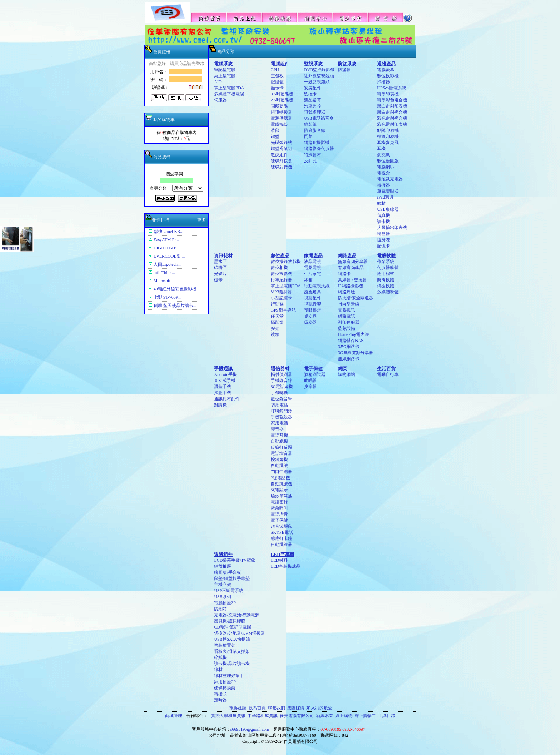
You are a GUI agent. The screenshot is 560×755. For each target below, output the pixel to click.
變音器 (277, 429)
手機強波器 (281, 417)
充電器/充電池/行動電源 (237, 615)
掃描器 (384, 82)
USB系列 (222, 597)
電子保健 (279, 520)
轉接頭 (220, 694)
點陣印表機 (388, 130)
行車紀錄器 (281, 280)
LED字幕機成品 (286, 566)
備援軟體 (386, 286)
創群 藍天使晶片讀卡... (175, 306)
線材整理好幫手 (229, 676)
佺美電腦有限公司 (297, 716)
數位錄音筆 (281, 399)
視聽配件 (312, 298)
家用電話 (279, 423)
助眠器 (310, 381)
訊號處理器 (315, 112)
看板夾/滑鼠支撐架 (232, 651)
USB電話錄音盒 (319, 118)
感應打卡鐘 (281, 538)
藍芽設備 (346, 328)
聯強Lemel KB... (168, 232)
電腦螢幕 (386, 70)
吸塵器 (310, 322)
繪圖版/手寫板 (227, 572)
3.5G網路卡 (349, 347)
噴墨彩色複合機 (392, 100)
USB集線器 (388, 209)
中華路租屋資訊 (262, 716)
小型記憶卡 (281, 298)
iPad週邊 (385, 197)
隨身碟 (384, 240)
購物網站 (346, 374)
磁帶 (218, 280)
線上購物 (344, 716)
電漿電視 (312, 268)
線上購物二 (365, 716)
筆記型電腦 (225, 70)
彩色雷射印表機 (392, 124)
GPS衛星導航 (283, 310)
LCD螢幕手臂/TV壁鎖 (234, 560)
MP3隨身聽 (281, 292)
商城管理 (174, 716)
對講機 (220, 405)
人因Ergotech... (167, 264)
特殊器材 (312, 155)
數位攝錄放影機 (286, 262)
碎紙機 (220, 657)
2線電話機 (280, 478)
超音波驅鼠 (281, 526)
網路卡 (344, 274)
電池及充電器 (390, 179)
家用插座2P (225, 682)
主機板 (277, 76)
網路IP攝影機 (317, 143)
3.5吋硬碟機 (282, 94)
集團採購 (296, 708)
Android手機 (225, 374)
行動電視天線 (317, 286)
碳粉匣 (220, 268)
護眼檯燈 (312, 310)
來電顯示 (279, 490)
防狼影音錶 (315, 130)
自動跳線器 (281, 545)
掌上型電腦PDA (229, 88)
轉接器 (384, 185)
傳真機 (384, 215)
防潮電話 (279, 405)
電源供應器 (281, 118)
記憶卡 (384, 246)
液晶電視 (312, 262)
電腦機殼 (279, 124)
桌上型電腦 (225, 76)
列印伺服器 (349, 322)
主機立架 (222, 585)
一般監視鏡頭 (317, 82)
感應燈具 (312, 292)
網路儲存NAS (351, 341)
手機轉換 (279, 393)
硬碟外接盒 (281, 161)
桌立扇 (310, 316)
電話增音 (279, 514)
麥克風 (384, 155)
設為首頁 (257, 708)
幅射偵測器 (281, 374)
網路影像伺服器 (319, 149)
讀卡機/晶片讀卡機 (232, 664)
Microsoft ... (164, 281)
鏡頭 (275, 334)
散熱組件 (279, 155)
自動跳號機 (281, 484)
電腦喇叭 (386, 167)
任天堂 (277, 316)
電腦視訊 (346, 310)
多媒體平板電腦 (229, 94)
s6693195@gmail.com (250, 729)
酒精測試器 (315, 374)
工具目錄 (387, 716)
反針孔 (310, 161)
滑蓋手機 (222, 387)
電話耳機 (279, 435)
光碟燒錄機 (281, 143)
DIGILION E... (167, 248)
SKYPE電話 (282, 532)
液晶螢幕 (312, 100)
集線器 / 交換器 (352, 280)
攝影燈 (277, 322)
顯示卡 (277, 88)
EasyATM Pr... (166, 240)
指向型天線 (349, 304)
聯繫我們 (276, 708)
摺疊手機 (222, 393)
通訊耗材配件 (227, 399)
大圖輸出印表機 (392, 228)
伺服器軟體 (388, 268)
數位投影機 (388, 76)
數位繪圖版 (388, 161)
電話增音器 (281, 453)
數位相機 (279, 268)
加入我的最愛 (319, 708)
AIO (218, 82)
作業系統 (386, 262)
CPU (275, 70)
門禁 (308, 136)
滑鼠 (275, 130)
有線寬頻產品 (351, 268)
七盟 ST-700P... (167, 297)
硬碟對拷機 (281, 167)
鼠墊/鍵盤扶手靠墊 (232, 578)
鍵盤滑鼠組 (281, 149)
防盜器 (344, 70)
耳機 (381, 149)
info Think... (164, 273)
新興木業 (325, 716)
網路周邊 (346, 292)
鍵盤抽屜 (222, 566)
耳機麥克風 (388, 143)
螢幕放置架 (225, 645)
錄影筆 (310, 124)
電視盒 (384, 173)
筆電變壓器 (388, 191)
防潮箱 (220, 609)
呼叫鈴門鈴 (281, 411)
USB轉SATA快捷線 (232, 639)
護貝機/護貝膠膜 (229, 621)
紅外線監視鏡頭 (319, 76)
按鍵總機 (279, 460)
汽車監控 (312, 106)
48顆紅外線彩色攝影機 (175, 289)
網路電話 (346, 316)
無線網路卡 (349, 359)
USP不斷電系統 (229, 591)
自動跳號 (279, 466)
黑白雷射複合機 (392, 112)
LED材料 (279, 560)
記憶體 (277, 82)
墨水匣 (220, 262)
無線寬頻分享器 (353, 262)
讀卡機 (384, 222)
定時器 (220, 700)
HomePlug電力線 (353, 334)
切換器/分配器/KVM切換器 (239, 633)
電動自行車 (388, 374)
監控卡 (310, 94)
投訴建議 (238, 708)
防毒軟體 (386, 280)
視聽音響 (312, 304)
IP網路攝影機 (351, 286)
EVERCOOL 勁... (169, 256)
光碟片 (220, 274)
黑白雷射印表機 (392, 106)
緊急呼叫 (279, 508)
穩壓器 (384, 234)
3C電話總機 (282, 387)
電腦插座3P (225, 603)
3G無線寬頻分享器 (356, 353)
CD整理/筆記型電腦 (232, 627)
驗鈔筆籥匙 (281, 496)
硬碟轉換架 (225, 688)
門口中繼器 (281, 472)
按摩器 (310, 387)
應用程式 (386, 274)
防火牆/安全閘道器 (356, 298)
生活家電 (312, 274)
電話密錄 (279, 502)
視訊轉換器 (281, 112)
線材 (381, 203)
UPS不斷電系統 (392, 88)
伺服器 (220, 100)
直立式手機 (225, 381)
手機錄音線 (281, 381)
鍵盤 (275, 136)
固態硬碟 (279, 106)
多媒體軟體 (388, 292)
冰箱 (308, 280)
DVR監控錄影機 (319, 70)
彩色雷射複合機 (392, 118)
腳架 (275, 328)
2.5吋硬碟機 (282, 100)
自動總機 (279, 441)
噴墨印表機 (388, 94)
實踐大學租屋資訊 (228, 716)
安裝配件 (312, 88)
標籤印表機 (388, 136)
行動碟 (277, 304)
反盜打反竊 (281, 447)
